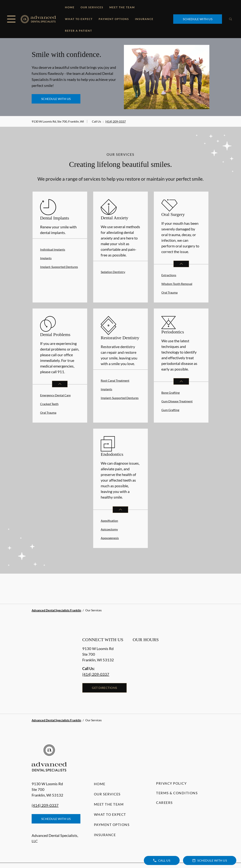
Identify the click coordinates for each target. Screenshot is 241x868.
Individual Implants (53, 249)
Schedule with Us (198, 19)
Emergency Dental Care (55, 395)
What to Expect (79, 19)
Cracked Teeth (49, 404)
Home (70, 7)
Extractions (169, 275)
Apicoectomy (109, 529)
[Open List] (181, 264)
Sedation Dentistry (113, 272)
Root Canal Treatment (115, 380)
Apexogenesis (110, 538)
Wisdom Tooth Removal (177, 284)
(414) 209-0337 (116, 121)
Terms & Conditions (177, 793)
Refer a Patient (79, 31)
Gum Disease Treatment (177, 401)
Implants (46, 258)
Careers (164, 803)
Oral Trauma (169, 292)
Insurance (144, 19)
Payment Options (114, 19)
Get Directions (104, 688)
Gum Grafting (170, 410)
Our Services (92, 7)
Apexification (109, 521)
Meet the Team (122, 7)
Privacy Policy (171, 783)
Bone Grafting (170, 393)
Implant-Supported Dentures (59, 267)
